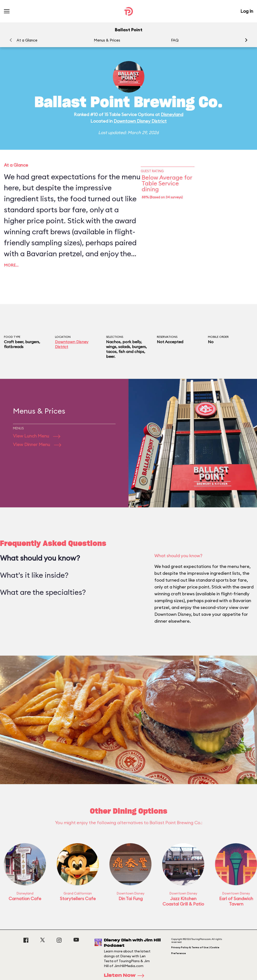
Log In (247, 11)
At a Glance (27, 40)
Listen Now (126, 976)
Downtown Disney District (140, 121)
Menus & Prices (107, 40)
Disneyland (172, 114)
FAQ (175, 40)
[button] (246, 40)
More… (11, 265)
